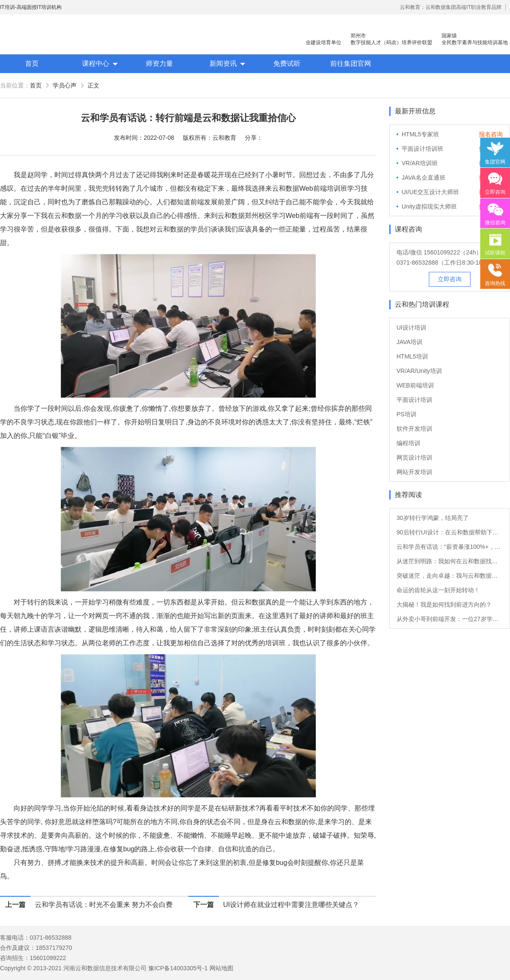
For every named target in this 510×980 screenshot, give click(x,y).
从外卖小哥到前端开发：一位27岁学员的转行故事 (450, 619)
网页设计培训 (414, 458)
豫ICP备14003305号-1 (178, 968)
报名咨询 (491, 134)
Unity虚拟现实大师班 (429, 206)
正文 (93, 85)
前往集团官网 (351, 64)
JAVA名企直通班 (424, 178)
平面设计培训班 (422, 149)
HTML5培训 (412, 356)
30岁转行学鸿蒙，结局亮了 (433, 518)
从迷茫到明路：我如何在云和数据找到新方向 (450, 561)
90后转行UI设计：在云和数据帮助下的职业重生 (450, 532)
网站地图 (221, 968)
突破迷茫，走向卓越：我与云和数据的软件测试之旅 (450, 576)
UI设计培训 (411, 328)
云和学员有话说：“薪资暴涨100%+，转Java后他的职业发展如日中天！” (450, 547)
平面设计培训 (414, 400)
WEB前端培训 (415, 385)
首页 (32, 64)
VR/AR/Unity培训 (419, 371)
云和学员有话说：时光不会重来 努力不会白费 (104, 905)
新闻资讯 (223, 64)
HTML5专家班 (420, 134)
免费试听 (287, 64)
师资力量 (159, 64)
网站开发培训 (414, 472)
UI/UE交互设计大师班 (430, 192)
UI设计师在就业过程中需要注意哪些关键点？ (291, 905)
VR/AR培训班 (420, 163)
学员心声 (65, 85)
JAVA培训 (409, 342)
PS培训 (407, 414)
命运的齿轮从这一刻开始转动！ (438, 590)
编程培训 (408, 443)
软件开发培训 (414, 429)
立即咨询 (450, 279)
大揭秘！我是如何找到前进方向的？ (444, 604)
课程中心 (96, 64)
